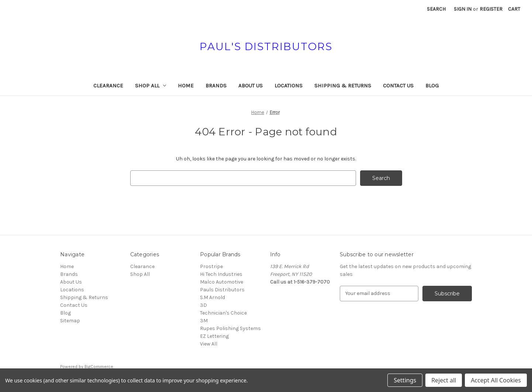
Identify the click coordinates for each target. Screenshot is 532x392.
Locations (289, 86)
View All (209, 344)
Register (491, 9)
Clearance (108, 86)
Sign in (463, 9)
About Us (251, 86)
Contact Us (398, 86)
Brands (216, 86)
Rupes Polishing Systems (230, 328)
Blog (432, 86)
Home (186, 86)
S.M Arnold (213, 297)
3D (203, 305)
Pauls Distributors (222, 290)
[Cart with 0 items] (514, 9)
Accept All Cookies (496, 380)
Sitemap (70, 321)
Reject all (444, 380)
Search (436, 9)
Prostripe (211, 266)
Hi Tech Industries (221, 274)
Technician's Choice (223, 313)
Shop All (151, 86)
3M (204, 321)
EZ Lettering (214, 336)
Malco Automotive (222, 282)
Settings (405, 380)
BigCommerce (99, 367)
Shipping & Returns (343, 86)
